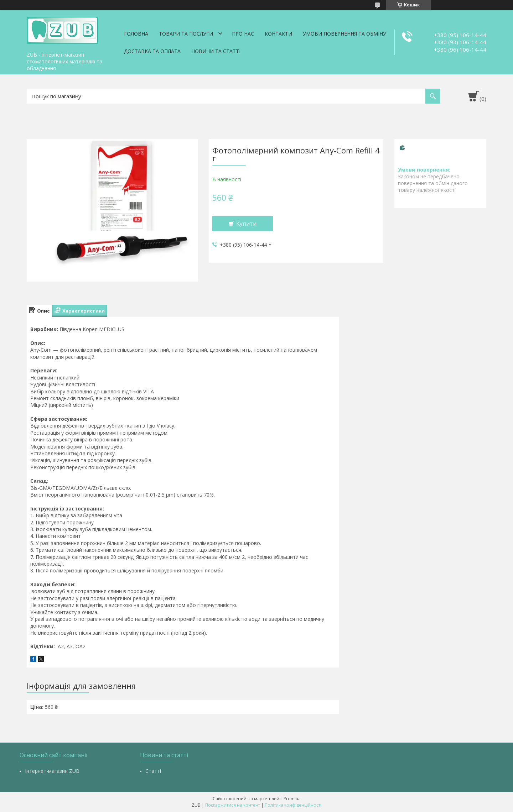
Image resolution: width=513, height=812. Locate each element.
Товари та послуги (186, 34)
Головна (136, 34)
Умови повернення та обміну (344, 34)
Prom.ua (292, 799)
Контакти (278, 34)
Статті (153, 771)
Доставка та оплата (152, 51)
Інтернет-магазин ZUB (52, 771)
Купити (246, 224)
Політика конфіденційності (293, 805)
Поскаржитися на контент (233, 805)
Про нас (243, 34)
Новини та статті (216, 51)
